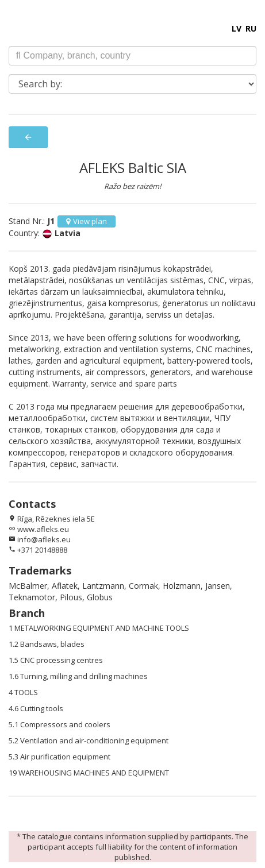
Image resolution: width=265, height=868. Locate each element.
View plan (87, 221)
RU (251, 28)
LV (237, 28)
